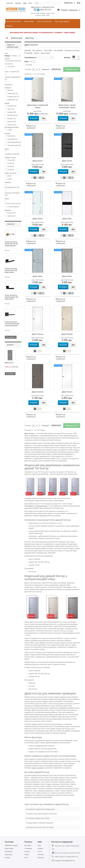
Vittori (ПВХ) (48, 50)
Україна (11, 216)
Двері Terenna (38, 334)
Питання (41, 854)
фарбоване (13, 100)
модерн (12, 112)
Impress (37, 53)
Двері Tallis (67, 219)
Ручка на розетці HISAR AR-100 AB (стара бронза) (11, 244)
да (9, 176)
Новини (40, 848)
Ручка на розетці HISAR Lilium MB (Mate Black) (11, 270)
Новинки (11, 224)
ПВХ (10, 90)
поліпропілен (13, 97)
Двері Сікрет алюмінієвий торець (38, 106)
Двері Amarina (38, 392)
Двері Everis (67, 161)
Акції (39, 845)
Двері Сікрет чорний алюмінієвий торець (67, 106)
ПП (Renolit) (29, 53)
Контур (11, 213)
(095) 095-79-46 (48, 7)
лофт (11, 109)
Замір (27, 854)
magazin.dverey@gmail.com (65, 861)
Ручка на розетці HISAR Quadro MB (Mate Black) (11, 297)
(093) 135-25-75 (46, 10)
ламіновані (12, 93)
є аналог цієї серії (13, 203)
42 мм (11, 163)
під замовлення (12, 187)
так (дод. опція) (12, 154)
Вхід (78, 3)
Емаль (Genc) (45, 53)
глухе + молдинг (12, 71)
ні (10, 130)
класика (12, 106)
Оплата (27, 851)
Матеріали (9, 851)
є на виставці (13, 207)
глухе (11, 66)
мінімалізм (12, 115)
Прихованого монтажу (72, 50)
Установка (28, 848)
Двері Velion (38, 276)
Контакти (10, 3)
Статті (40, 851)
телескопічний (14, 145)
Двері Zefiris (67, 276)
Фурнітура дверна (62, 21)
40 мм (11, 160)
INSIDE (11, 136)
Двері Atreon (38, 161)
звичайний (12, 139)
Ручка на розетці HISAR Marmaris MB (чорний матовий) (12, 324)
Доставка (28, 845)
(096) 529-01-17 (37, 7)
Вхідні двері (29, 21)
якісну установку (38, 768)
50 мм (11, 166)
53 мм (11, 169)
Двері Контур (30, 38)
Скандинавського (42, 506)
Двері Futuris (67, 392)
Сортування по (30, 57)
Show (27, 62)
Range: (7, 56)
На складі (29, 79)
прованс (11, 118)
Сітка (74, 58)
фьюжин (12, 122)
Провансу (30, 506)
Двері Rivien (38, 219)
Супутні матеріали (44, 21)
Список (78, 58)
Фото (30, 3)
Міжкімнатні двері (14, 21)
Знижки (10, 26)
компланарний (14, 142)
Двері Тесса (9, 363)
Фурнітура (8, 854)
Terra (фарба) (58, 50)
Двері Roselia (67, 334)
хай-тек (12, 125)
